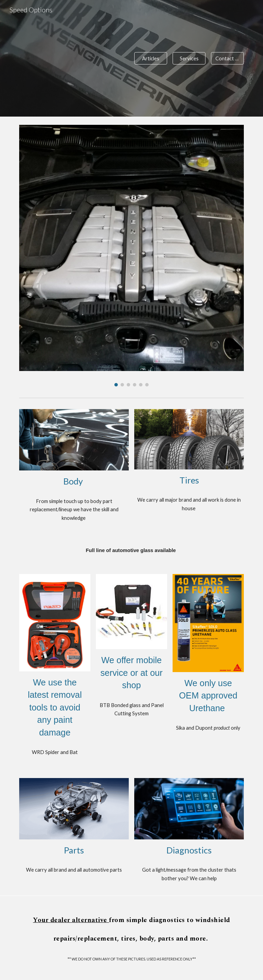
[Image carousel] (131, 256)
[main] (74, 481)
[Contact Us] (227, 58)
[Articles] (151, 58)
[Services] (189, 58)
